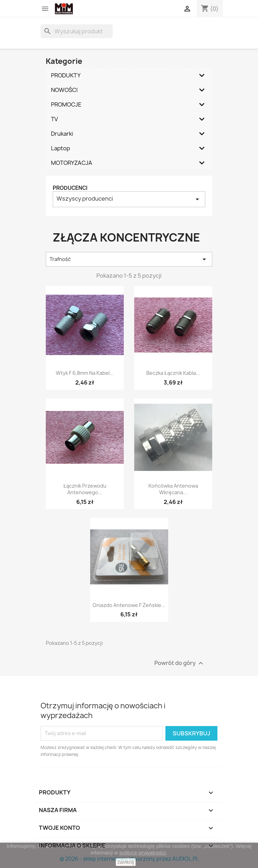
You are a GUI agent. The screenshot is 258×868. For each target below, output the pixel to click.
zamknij (126, 862)
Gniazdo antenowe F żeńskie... (129, 605)
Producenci (70, 188)
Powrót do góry (180, 663)
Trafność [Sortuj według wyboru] (129, 259)
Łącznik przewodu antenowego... (85, 489)
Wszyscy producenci (129, 199)
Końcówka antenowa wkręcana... (173, 489)
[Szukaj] (77, 31)
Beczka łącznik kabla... (173, 373)
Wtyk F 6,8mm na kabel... (85, 373)
